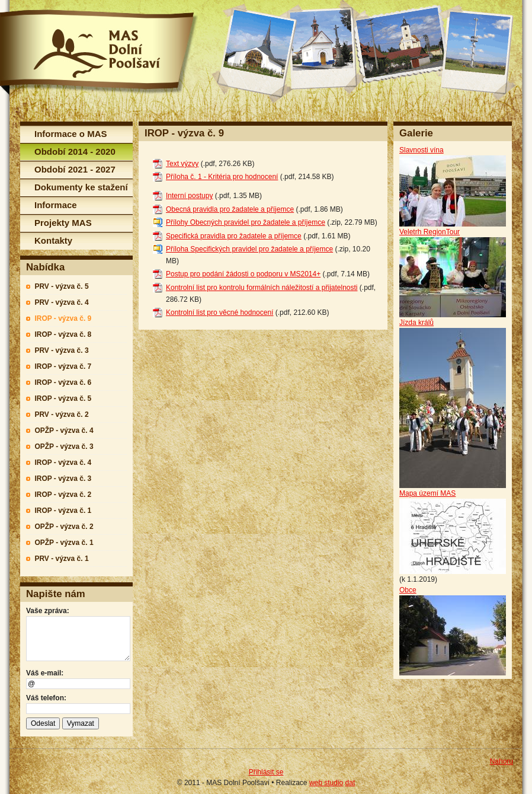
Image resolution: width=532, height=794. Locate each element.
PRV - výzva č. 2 (61, 414)
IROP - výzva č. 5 (63, 398)
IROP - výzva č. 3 (63, 479)
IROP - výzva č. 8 (63, 334)
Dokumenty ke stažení (81, 187)
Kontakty (53, 240)
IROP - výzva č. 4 (63, 463)
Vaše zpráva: (48, 611)
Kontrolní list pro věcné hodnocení (219, 313)
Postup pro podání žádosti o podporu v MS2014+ (243, 274)
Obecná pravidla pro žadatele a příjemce (230, 209)
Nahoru (501, 761)
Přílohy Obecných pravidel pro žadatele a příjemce (246, 222)
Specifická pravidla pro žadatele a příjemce (234, 236)
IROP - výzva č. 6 (63, 382)
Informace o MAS (71, 134)
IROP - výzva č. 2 (63, 495)
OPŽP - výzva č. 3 (64, 447)
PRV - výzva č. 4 (61, 302)
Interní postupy (189, 196)
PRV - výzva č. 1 (61, 559)
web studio (326, 783)
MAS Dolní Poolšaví (99, 52)
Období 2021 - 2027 (75, 169)
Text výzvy (182, 164)
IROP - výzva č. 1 (63, 511)
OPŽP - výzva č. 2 (64, 527)
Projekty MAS (63, 223)
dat (350, 783)
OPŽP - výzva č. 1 (64, 543)
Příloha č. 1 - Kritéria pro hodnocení (222, 177)
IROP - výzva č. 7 (63, 366)
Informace (56, 205)
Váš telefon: (46, 698)
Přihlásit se (266, 772)
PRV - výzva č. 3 (61, 350)
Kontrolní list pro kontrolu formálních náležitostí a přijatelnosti (262, 288)
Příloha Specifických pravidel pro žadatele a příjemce (249, 249)
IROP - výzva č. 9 (63, 318)
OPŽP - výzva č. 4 (64, 431)
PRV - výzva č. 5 (61, 286)
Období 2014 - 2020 (75, 152)
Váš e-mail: (45, 673)
